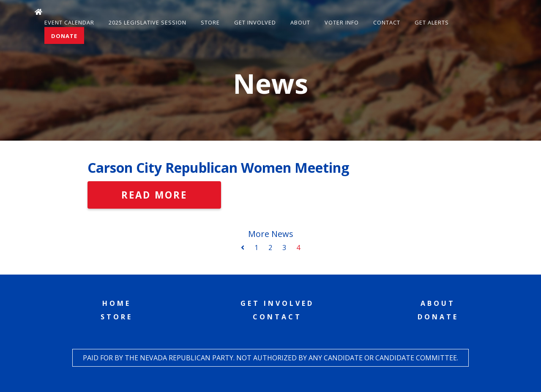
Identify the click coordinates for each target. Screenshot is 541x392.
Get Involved (255, 22)
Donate (64, 36)
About (300, 22)
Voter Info (342, 22)
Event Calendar (69, 22)
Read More (154, 195)
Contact (387, 22)
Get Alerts (432, 22)
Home (117, 303)
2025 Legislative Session (148, 22)
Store (210, 22)
